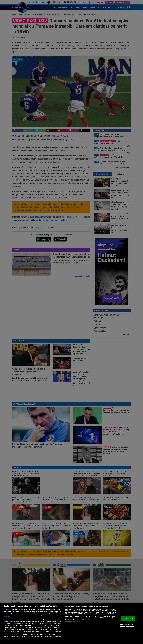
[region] (71, 623)
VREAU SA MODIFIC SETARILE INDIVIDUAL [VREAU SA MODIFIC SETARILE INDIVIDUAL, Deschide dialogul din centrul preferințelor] (127, 626)
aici (5, 631)
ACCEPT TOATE (128, 619)
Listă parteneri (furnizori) (72, 621)
